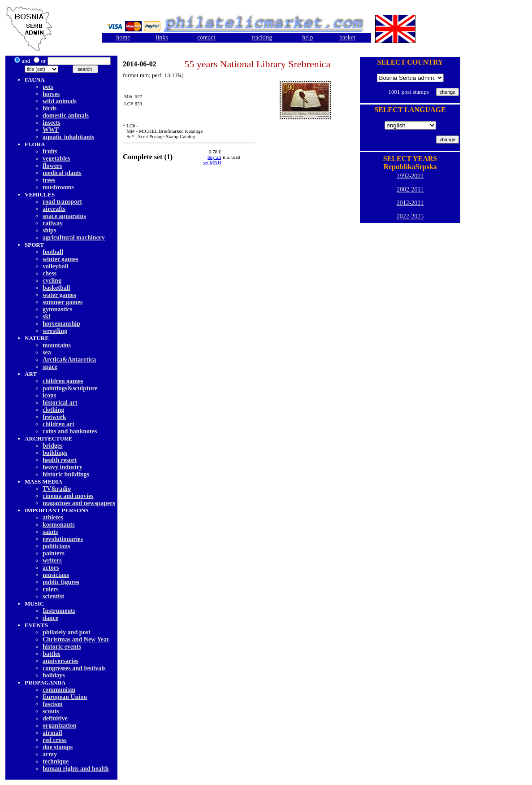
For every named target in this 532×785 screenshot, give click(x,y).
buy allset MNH (212, 160)
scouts (51, 711)
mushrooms (58, 187)
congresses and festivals (74, 668)
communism (59, 690)
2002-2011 (410, 190)
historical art (60, 403)
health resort (60, 460)
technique (56, 761)
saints (50, 532)
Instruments (59, 611)
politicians (56, 546)
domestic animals (66, 116)
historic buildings (66, 474)
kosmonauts (59, 525)
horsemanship (61, 324)
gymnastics (57, 309)
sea (47, 352)
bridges (52, 446)
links (162, 37)
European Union (65, 697)
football (53, 252)
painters (54, 553)
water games (59, 295)
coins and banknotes (70, 431)
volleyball (56, 266)
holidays (54, 675)
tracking (262, 37)
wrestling (55, 331)
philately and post (67, 632)
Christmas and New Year (76, 639)
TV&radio (57, 489)
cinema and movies (68, 496)
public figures (61, 582)
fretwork (54, 417)
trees (49, 180)
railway (53, 223)
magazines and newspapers (79, 503)
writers (52, 560)
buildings (55, 453)
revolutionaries (63, 539)
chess (50, 273)
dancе (50, 618)
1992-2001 (410, 176)
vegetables (56, 159)
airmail (52, 733)
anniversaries (61, 661)
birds (50, 108)
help (307, 37)
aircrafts (54, 209)
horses (51, 94)
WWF (51, 130)
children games (63, 381)
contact (206, 37)
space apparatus (64, 216)
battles (52, 654)
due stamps (58, 747)
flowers (52, 166)
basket (347, 37)
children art (58, 424)
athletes (53, 517)
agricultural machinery (74, 238)
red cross (55, 740)
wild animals (60, 101)
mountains (57, 345)
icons (49, 395)
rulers (51, 589)
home (123, 37)
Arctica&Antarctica (69, 360)
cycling (52, 281)
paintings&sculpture (70, 388)
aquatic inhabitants (69, 137)
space (50, 367)
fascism (52, 704)
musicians (56, 575)
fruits (50, 151)
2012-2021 (410, 203)
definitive (55, 718)
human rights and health (76, 769)
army (50, 754)
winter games (60, 259)
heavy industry (63, 467)
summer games (63, 302)
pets (48, 87)
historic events (62, 647)
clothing (53, 410)
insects (52, 123)
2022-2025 (410, 216)
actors (51, 568)
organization (59, 726)
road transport (62, 202)
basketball (56, 288)
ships (49, 230)
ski (46, 316)
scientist (53, 596)
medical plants (62, 173)
